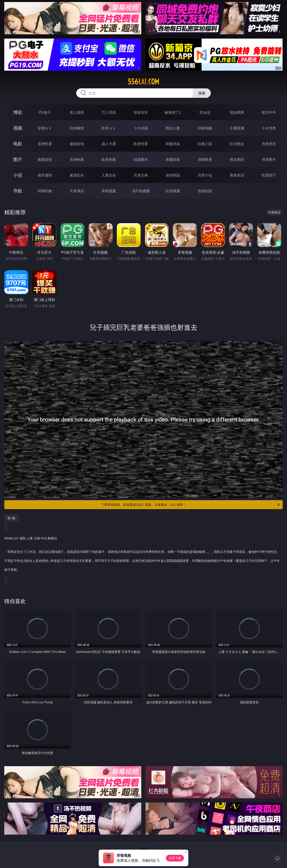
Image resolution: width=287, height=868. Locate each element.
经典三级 (205, 144)
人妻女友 (109, 175)
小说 (18, 175)
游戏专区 (141, 112)
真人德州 (77, 112)
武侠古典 (141, 175)
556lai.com (143, 82)
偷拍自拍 (77, 144)
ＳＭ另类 (269, 128)
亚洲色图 (77, 159)
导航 (18, 191)
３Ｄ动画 (141, 128)
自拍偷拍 (77, 128)
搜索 (202, 93)
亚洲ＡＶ (45, 128)
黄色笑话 (237, 175)
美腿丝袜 (173, 159)
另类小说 (205, 175)
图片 (18, 159)
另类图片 (269, 159)
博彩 (18, 112)
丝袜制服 (205, 128)
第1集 (11, 518)
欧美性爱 (141, 144)
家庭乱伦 (77, 175)
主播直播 (237, 128)
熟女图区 (237, 159)
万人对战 (109, 112)
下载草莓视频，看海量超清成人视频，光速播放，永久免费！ (191, 505)
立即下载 (175, 858)
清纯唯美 (205, 159)
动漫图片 (141, 159)
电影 (18, 144)
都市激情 (45, 175)
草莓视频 (109, 191)
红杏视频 (173, 191)
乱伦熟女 (237, 144)
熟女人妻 (173, 128)
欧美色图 (109, 159)
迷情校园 (173, 175)
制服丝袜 (173, 144)
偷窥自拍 (45, 159)
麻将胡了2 (173, 112)
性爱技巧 (269, 175)
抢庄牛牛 (269, 112)
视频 (18, 128)
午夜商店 (77, 191)
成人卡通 (109, 144)
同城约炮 (45, 191)
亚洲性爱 (45, 144)
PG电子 (45, 112)
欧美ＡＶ (109, 128)
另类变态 (269, 144)
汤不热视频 (141, 191)
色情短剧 (205, 191)
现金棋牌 (237, 112)
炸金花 (205, 112)
